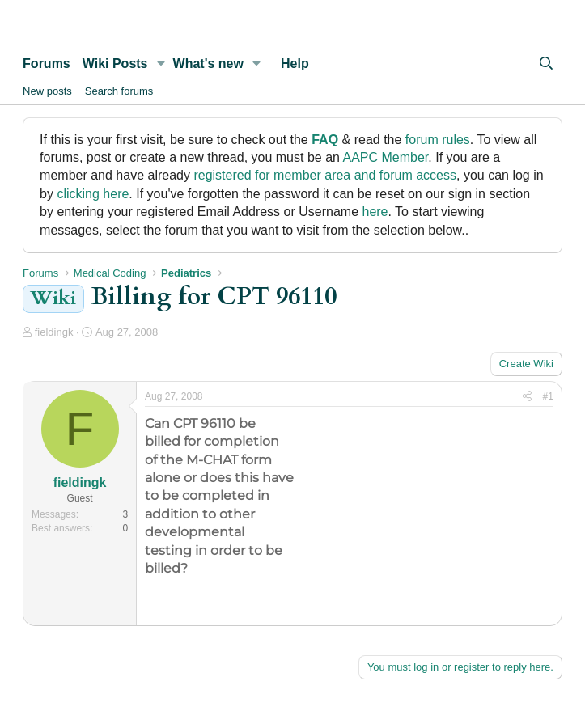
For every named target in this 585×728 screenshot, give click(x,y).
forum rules (438, 140)
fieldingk (54, 332)
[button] (161, 64)
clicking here (93, 194)
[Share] (527, 397)
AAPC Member (386, 157)
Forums (47, 63)
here (375, 212)
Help (295, 63)
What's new (208, 63)
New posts (47, 91)
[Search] (546, 64)
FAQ (325, 140)
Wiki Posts (115, 63)
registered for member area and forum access (325, 175)
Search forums (119, 91)
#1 (548, 396)
